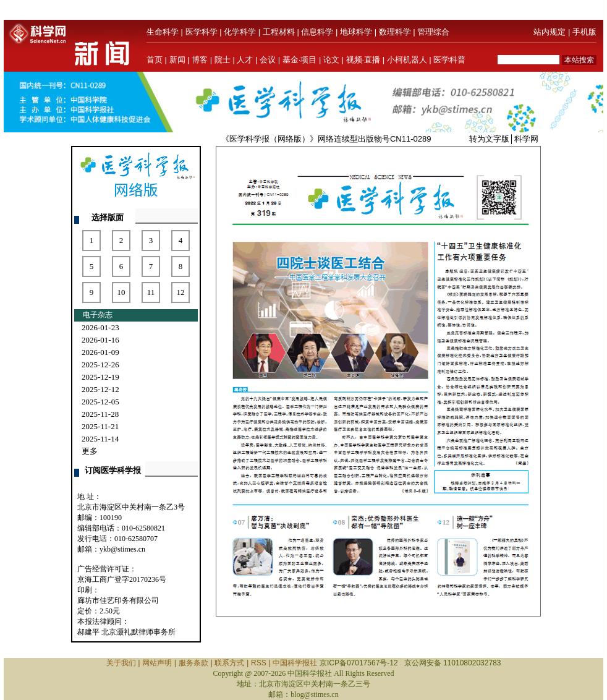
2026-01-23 (100, 327)
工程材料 (279, 32)
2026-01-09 (100, 352)
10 (121, 292)
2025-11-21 (100, 426)
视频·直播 (363, 60)
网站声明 (157, 663)
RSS (259, 663)
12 (181, 292)
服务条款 (193, 663)
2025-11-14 (100, 439)
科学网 (526, 139)
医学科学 (202, 32)
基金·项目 (300, 60)
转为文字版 (489, 139)
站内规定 (550, 32)
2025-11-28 (100, 414)
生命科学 (163, 32)
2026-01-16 (100, 340)
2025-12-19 (100, 377)
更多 (90, 451)
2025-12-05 (100, 402)
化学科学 (240, 32)
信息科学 (317, 32)
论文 (331, 60)
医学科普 (449, 60)
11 (151, 292)
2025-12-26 (100, 365)
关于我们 (121, 663)
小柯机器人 (407, 60)
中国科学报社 (295, 663)
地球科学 (356, 32)
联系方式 (229, 663)
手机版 (584, 32)
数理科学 (395, 32)
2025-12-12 (100, 389)
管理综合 (433, 32)
